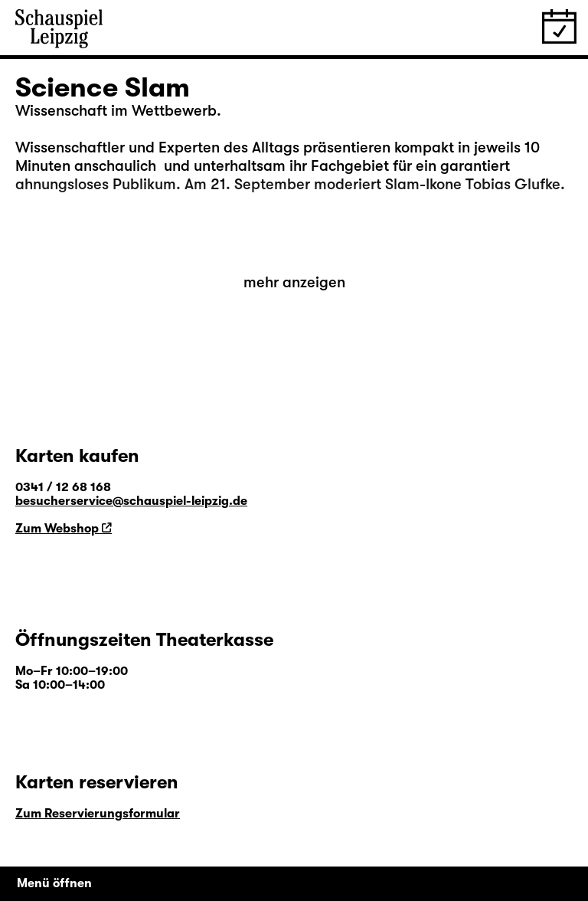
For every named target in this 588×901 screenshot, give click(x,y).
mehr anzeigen (294, 282)
